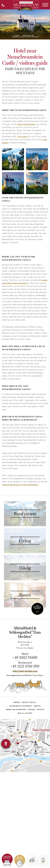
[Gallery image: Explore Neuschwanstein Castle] (13, 183)
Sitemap (31, 710)
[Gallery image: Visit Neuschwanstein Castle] (37, 159)
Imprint (17, 702)
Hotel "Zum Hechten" (27, 124)
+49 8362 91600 (25, 657)
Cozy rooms (22, 137)
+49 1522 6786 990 (25, 666)
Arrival (37, 706)
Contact (41, 710)
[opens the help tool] (6, 744)
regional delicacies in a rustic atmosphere (20, 485)
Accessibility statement (21, 706)
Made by (25, 713)
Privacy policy (29, 702)
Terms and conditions (16, 710)
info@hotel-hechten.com (25, 671)
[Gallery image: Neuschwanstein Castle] (13, 159)
